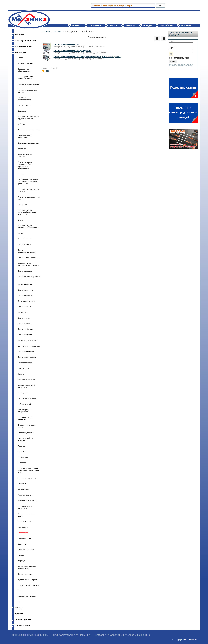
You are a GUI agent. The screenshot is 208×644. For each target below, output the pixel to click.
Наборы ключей (24, 404)
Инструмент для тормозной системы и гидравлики (27, 212)
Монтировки (23, 393)
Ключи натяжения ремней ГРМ (29, 278)
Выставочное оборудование (24, 70)
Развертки (22, 484)
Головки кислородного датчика (27, 91)
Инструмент (21, 52)
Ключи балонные (25, 239)
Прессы (21, 174)
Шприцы (21, 561)
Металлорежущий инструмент (25, 411)
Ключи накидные (25, 271)
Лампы (19, 608)
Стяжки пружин (24, 538)
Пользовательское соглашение (72, 635)
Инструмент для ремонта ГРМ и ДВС (28, 190)
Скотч (20, 220)
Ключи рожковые (25, 295)
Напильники (23, 457)
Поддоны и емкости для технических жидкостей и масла (28, 470)
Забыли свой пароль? (181, 65)
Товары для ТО (23, 620)
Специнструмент (25, 521)
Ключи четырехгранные (28, 340)
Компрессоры (24, 368)
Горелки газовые (25, 105)
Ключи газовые (24, 244)
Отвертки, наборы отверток (25, 439)
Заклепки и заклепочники (28, 130)
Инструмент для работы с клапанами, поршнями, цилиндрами (29, 181)
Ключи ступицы (24, 318)
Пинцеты (21, 452)
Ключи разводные (25, 284)
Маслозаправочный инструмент (26, 386)
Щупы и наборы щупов (27, 580)
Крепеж (19, 614)
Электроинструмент (26, 301)
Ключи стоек (23, 312)
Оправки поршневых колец (26, 426)
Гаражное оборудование (28, 84)
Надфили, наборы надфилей (26, 418)
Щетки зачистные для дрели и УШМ (27, 567)
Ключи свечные (24, 307)
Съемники (22, 544)
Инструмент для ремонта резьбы (28, 198)
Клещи (20, 233)
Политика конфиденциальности (29, 635)
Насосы (21, 602)
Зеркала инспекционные (28, 143)
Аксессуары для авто (26, 40)
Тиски (20, 591)
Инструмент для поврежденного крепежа (28, 227)
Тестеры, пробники (26, 549)
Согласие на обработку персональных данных (122, 635)
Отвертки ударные (26, 433)
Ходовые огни (22, 626)
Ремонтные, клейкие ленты (26, 515)
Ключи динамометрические (26, 251)
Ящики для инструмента (28, 585)
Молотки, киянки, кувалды (25, 155)
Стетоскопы (23, 527)
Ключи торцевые (25, 323)
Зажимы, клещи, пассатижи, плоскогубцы (28, 264)
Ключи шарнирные (26, 351)
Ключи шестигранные (27, 357)
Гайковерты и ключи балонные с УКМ (26, 78)
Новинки (20, 34)
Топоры (21, 555)
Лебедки (21, 124)
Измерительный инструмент (25, 136)
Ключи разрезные (25, 290)
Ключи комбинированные (29, 258)
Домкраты (22, 111)
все (47, 71)
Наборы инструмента (27, 398)
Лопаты (21, 374)
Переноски (22, 446)
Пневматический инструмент (25, 507)
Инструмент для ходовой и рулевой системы (28, 117)
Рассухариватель (25, 495)
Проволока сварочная (27, 478)
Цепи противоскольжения (29, 346)
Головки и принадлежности (25, 99)
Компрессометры (25, 363)
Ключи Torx (22, 205)
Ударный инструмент (27, 596)
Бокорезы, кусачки (26, 63)
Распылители (23, 489)
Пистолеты (22, 463)
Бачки (20, 58)
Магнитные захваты (26, 379)
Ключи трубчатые (25, 329)
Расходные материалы (28, 500)
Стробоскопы (23, 533)
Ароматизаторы (23, 46)
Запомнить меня (182, 58)
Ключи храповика (25, 335)
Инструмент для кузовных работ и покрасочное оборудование (25, 165)
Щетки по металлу (25, 574)
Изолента (22, 149)
